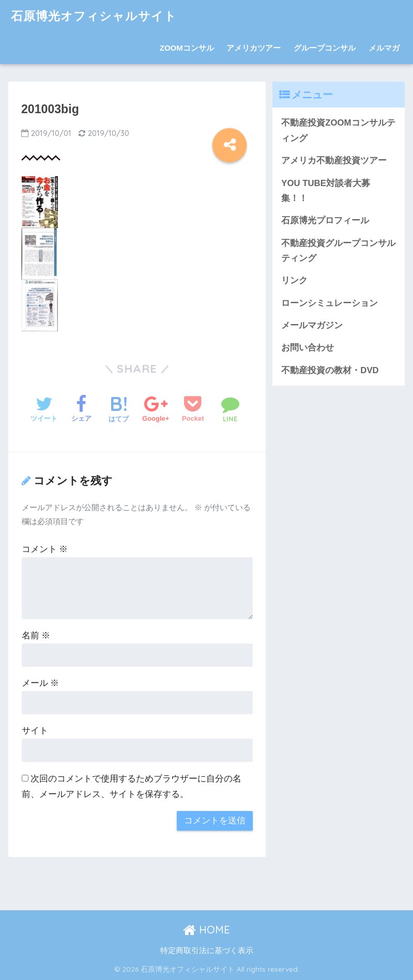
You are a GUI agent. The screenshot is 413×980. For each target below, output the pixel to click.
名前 (36, 636)
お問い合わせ (308, 348)
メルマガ (384, 48)
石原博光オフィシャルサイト (94, 16)
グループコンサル (325, 48)
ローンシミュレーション (330, 303)
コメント (45, 549)
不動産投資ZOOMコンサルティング (338, 130)
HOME (206, 930)
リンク (294, 280)
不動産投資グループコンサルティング (338, 251)
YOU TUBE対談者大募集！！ (326, 191)
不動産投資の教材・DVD (330, 370)
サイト (35, 731)
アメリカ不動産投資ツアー (334, 160)
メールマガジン (312, 325)
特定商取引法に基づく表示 (207, 951)
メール (41, 683)
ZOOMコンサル (187, 48)
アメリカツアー (254, 48)
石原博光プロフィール (325, 220)
